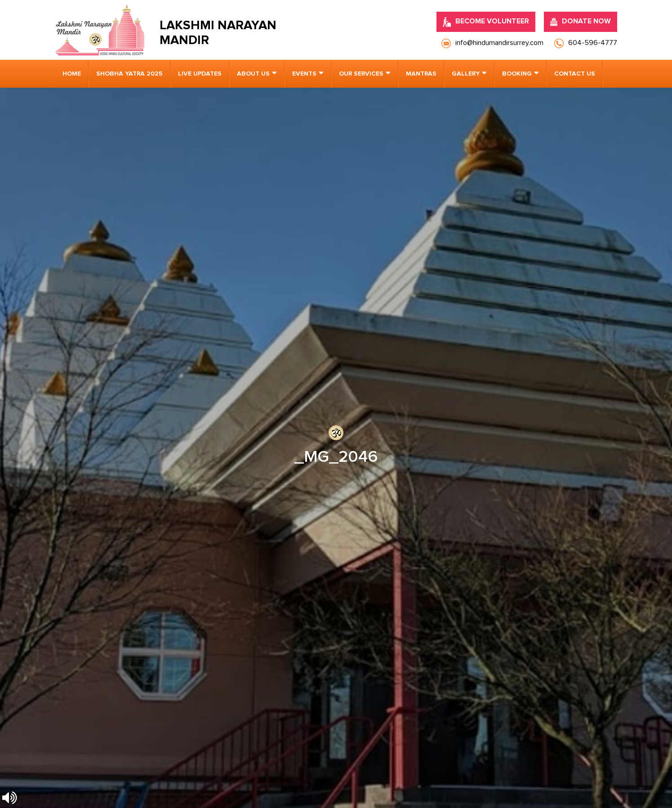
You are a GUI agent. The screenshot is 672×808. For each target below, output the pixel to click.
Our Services (361, 74)
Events (304, 74)
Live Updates (200, 74)
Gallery (466, 74)
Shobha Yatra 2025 (129, 74)
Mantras (421, 74)
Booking (517, 74)
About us (253, 74)
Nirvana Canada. (593, 786)
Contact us (575, 74)
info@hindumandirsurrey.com (240, 535)
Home (72, 74)
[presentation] (116, 665)
